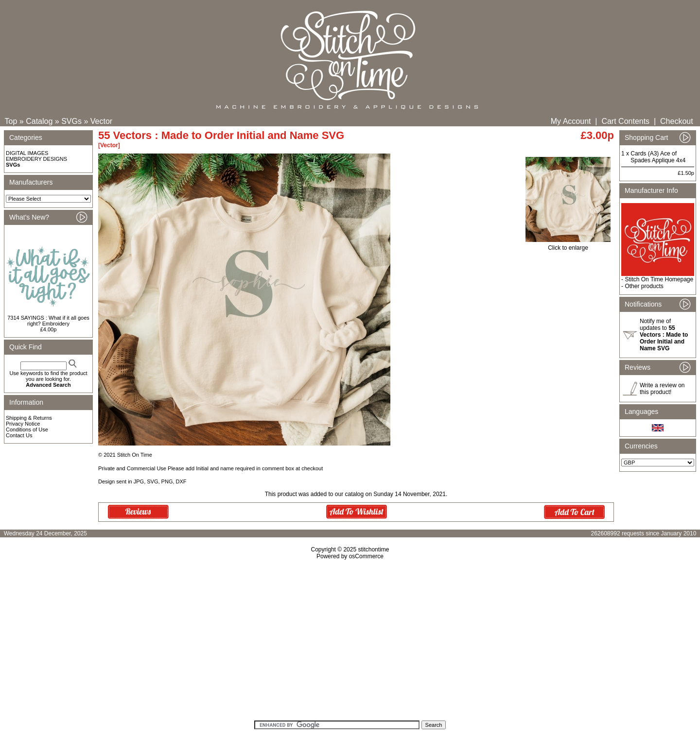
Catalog (39, 121)
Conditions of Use (27, 429)
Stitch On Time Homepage (659, 279)
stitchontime (373, 549)
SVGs (71, 121)
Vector (101, 121)
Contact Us (19, 435)
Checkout (677, 121)
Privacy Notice (23, 424)
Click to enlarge (568, 245)
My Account (571, 121)
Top (11, 121)
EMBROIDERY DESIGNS (36, 159)
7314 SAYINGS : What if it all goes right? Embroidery (48, 321)
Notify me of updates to (664, 335)
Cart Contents (625, 121)
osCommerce (366, 556)
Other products (644, 286)
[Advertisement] (350, 643)
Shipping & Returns (29, 418)
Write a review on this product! (662, 389)
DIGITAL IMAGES (27, 153)
